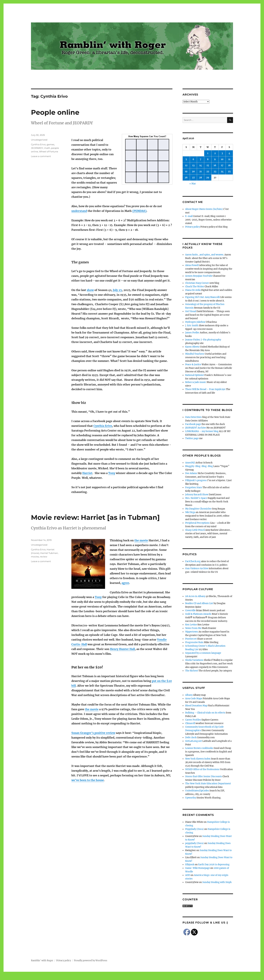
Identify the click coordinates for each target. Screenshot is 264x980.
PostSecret (191, 639)
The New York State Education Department (208, 784)
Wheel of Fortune (49, 151)
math (47, 148)
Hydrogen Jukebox (195, 322)
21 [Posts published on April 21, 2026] (201, 171)
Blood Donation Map (196, 706)
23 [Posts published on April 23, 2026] (215, 171)
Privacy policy (193, 227)
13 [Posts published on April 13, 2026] (193, 165)
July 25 (117, 290)
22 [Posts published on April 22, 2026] (208, 171)
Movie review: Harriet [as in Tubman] (95, 517)
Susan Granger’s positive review (93, 733)
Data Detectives (193, 417)
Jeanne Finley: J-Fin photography (203, 340)
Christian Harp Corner (197, 283)
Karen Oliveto (192, 347)
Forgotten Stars (194, 487)
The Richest (192, 671)
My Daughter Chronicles (198, 509)
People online (55, 112)
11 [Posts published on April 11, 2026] (229, 159)
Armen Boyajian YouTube (199, 276)
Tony (112, 473)
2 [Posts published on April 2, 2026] (215, 153)
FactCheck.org (193, 561)
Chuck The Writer (195, 287)
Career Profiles (193, 720)
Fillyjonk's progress (196, 480)
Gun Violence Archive (197, 568)
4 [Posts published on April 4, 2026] (229, 153)
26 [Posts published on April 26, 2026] (186, 178)
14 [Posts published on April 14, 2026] (201, 165)
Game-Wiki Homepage (197, 868)
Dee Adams (191, 473)
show (90, 290)
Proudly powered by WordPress (91, 961)
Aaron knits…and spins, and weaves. (205, 255)
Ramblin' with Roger (42, 961)
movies (35, 557)
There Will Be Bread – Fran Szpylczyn (205, 389)
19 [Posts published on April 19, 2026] (186, 171)
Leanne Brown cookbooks (199, 748)
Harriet (87, 473)
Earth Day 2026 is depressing (214, 865)
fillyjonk (190, 865)
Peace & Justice (193, 364)
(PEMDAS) (139, 211)
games (50, 144)
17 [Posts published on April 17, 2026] (222, 165)
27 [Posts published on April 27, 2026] (193, 178)
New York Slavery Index (198, 759)
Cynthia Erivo (103, 426)
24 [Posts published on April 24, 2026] (222, 171)
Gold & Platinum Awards (198, 614)
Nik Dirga (190, 512)
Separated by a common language (203, 653)
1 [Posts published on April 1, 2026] (208, 153)
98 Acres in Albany (195, 596)
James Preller (192, 333)
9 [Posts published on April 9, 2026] (215, 159)
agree (125, 583)
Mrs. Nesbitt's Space (196, 498)
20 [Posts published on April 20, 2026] (193, 171)
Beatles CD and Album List (199, 603)
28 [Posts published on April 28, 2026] (201, 178)
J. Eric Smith (192, 326)
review (44, 557)
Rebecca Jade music (196, 382)
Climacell (190, 723)
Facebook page (193, 424)
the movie (141, 540)
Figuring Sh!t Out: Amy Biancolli (202, 297)
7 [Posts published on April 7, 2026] (201, 159)
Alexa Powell (192, 265)
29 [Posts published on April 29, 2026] (208, 178)
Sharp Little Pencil (195, 530)
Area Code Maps (194, 699)
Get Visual (191, 311)
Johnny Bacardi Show (197, 495)
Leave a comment (41, 156)
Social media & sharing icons (113, 978)
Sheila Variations (194, 660)
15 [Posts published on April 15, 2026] (208, 165)
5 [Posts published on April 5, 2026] (186, 159)
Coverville (190, 610)
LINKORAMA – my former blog (202, 431)
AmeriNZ (190, 463)
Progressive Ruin (194, 642)
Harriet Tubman (49, 553)
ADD (188, 875)
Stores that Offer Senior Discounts (204, 776)
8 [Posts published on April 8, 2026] (208, 159)
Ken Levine (191, 625)
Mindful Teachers (195, 354)
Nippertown (192, 632)
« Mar (193, 184)
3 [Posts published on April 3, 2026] (222, 153)
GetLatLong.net (194, 741)
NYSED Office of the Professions (202, 769)
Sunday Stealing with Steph (217, 882)
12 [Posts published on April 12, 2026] (186, 165)
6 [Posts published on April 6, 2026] (193, 159)
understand (79, 211)
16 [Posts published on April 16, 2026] (215, 165)
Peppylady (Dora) (194, 829)
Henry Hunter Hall (122, 649)
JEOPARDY (37, 148)
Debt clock (191, 737)
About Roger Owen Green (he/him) (204, 209)
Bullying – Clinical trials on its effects (205, 713)
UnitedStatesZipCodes (197, 791)
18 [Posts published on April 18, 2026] (229, 165)
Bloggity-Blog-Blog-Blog (199, 466)
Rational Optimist (195, 375)
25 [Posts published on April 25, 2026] (229, 171)
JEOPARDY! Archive (196, 428)
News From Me (193, 628)
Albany (189, 695)
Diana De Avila (193, 290)
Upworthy (191, 798)
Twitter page (192, 438)
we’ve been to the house (88, 780)
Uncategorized (39, 140)
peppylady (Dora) (194, 843)
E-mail (189, 216)
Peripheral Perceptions (197, 523)
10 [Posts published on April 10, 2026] (222, 159)
